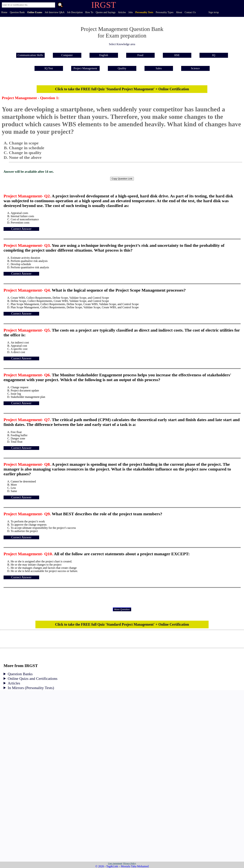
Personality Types (165, 12)
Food (140, 55)
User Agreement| (115, 863)
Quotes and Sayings (106, 12)
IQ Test (49, 68)
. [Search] (60, 5)
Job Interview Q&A (55, 12)
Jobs (131, 12)
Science (195, 68)
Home (4, 12)
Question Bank (17, 12)
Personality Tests (144, 12)
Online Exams (35, 12)
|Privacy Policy (129, 863)
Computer (67, 55)
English (104, 55)
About (179, 12)
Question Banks (20, 674)
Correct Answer (21, 229)
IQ (214, 55)
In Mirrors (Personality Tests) (31, 688)
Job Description (75, 12)
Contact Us (190, 12)
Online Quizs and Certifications (32, 678)
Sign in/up (214, 12)
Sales (159, 68)
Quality (122, 68)
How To (89, 12)
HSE (177, 55)
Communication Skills (30, 55)
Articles (122, 12)
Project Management (85, 68)
